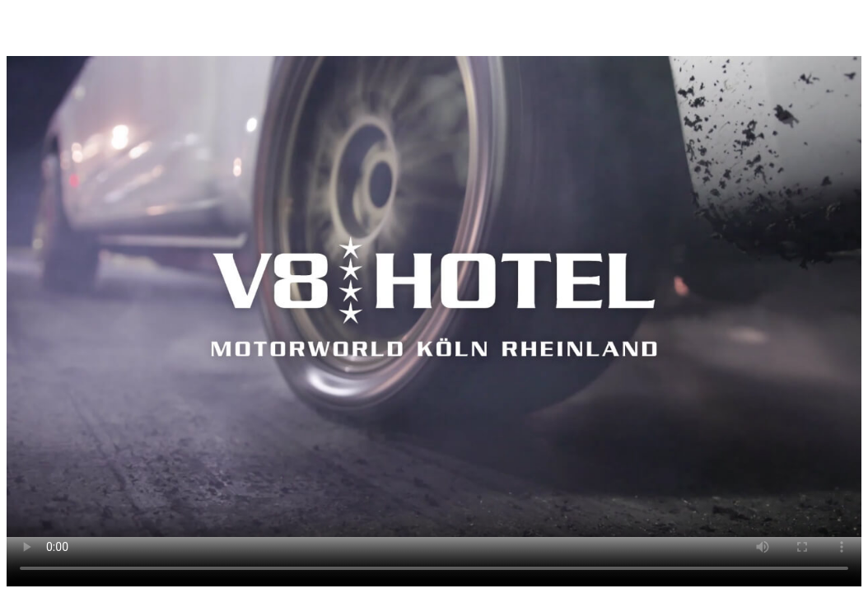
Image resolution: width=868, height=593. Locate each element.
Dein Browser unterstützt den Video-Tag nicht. (434, 296)
